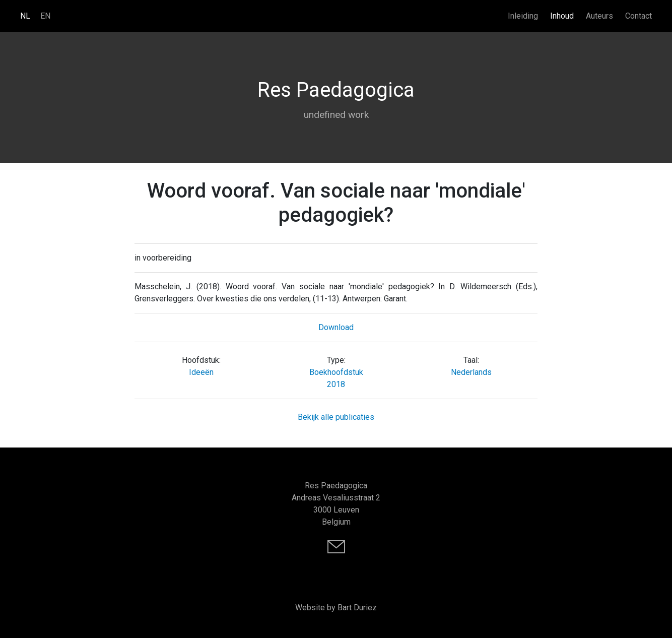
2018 (336, 384)
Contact (639, 16)
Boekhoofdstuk (336, 372)
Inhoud (562, 16)
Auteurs (599, 16)
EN (45, 16)
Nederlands (471, 372)
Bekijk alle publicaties (336, 417)
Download (336, 327)
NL (25, 16)
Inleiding (523, 16)
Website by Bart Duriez (336, 608)
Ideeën (201, 372)
